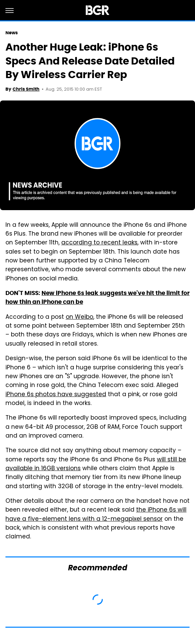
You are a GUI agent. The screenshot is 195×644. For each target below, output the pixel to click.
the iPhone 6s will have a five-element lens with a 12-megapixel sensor (96, 515)
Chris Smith (26, 89)
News (12, 33)
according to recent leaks (99, 243)
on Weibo (79, 317)
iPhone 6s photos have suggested (56, 395)
